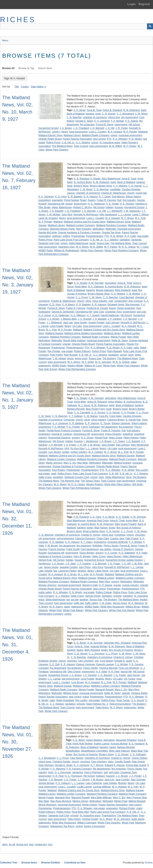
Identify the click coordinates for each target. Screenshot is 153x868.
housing (119, 207)
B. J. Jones (84, 405)
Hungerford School (48, 128)
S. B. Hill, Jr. (68, 143)
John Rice (67, 215)
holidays (100, 776)
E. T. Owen (105, 197)
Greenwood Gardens (59, 438)
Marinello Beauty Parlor (62, 229)
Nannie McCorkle (48, 233)
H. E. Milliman (78, 315)
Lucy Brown (54, 452)
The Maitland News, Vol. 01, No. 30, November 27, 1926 (17, 742)
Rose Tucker (123, 700)
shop (101, 477)
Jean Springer (138, 780)
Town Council (81, 146)
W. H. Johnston (103, 362)
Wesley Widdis (75, 366)
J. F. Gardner (115, 319)
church (131, 193)
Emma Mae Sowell (136, 765)
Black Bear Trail (139, 751)
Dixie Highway (46, 765)
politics (66, 236)
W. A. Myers (82, 247)
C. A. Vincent (98, 413)
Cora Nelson (106, 661)
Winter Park (109, 366)
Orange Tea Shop (111, 233)
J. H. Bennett (97, 128)
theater (144, 600)
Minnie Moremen (47, 805)
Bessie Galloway (105, 290)
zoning (68, 614)
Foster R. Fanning (106, 200)
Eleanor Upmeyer (121, 423)
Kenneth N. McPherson (86, 215)
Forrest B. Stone (104, 125)
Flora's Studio (111, 546)
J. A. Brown (66, 128)
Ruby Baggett (114, 351)
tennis (70, 358)
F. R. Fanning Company (79, 769)
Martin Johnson (54, 463)
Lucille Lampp (84, 787)
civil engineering (65, 538)
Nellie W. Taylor (120, 340)
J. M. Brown (94, 445)
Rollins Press (53, 143)
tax (68, 600)
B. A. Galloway (96, 287)
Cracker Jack (117, 538)
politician (57, 236)
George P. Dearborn (123, 549)
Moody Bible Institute (74, 340)
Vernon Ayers (120, 603)
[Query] (76, 26)
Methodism (98, 229)
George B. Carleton (62, 434)
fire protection (87, 125)
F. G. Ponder (73, 427)
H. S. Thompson (73, 776)
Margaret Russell (104, 690)
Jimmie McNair (46, 783)
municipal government (130, 135)
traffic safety (91, 603)
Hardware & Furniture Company (55, 556)
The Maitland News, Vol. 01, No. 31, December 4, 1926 (17, 645)
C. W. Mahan (91, 416)
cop (97, 661)
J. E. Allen (71, 564)
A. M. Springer (96, 283)
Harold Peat (101, 438)
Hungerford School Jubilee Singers (124, 560)
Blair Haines (101, 528)
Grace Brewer (87, 553)
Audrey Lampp (101, 744)
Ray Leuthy (142, 470)
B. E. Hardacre (137, 744)
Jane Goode (80, 323)
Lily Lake (77, 326)
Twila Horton (102, 708)
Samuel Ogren (93, 596)
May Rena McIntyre (61, 801)
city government (129, 117)
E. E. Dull (54, 664)
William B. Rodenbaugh (67, 250)
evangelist (57, 200)
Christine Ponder (61, 762)
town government (98, 146)
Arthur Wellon (115, 402)
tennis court (81, 358)
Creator (25, 87)
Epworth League (105, 664)
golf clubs (114, 772)
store (129, 477)
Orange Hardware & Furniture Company (79, 233)
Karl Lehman (113, 323)
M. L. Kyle (140, 218)
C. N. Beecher (74, 117)
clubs (111, 762)
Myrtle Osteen (90, 805)
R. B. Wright (135, 139)
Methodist (111, 229)
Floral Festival (71, 200)
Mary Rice (104, 582)
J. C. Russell (84, 319)
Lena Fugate (56, 326)
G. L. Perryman (63, 772)
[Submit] (150, 26)
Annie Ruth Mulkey (83, 744)
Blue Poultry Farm (95, 409)
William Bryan (133, 607)
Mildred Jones (71, 693)
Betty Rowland (123, 290)
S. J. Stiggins (83, 143)
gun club (141, 312)
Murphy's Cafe (90, 585)
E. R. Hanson (91, 197)
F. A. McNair (117, 121)
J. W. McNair (53, 215)
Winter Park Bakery (73, 610)
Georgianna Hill (56, 204)
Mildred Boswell (137, 801)
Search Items (45, 68)
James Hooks (51, 567)
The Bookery (109, 358)
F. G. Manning (58, 769)
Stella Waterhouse (78, 243)
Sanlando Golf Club (49, 243)
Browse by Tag (26, 68)
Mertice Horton (80, 801)
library (65, 132)
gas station (105, 549)
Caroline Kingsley (131, 189)
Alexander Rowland (126, 740)
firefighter (97, 546)
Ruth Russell (71, 355)
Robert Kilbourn (82, 351)
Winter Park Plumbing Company (122, 250)
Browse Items (29, 863)
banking (90, 114)
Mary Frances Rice (137, 798)
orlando (67, 344)
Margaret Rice (62, 798)
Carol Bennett (126, 297)
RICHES (18, 20)
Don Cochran (136, 301)
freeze (112, 308)
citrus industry (100, 301)
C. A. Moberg (120, 186)
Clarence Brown (116, 420)
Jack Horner (134, 675)
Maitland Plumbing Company (111, 225)
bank (144, 110)
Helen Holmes (131, 438)
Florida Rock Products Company (64, 431)
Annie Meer (81, 287)
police (86, 697)
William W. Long (93, 366)
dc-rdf (12, 844)
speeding (128, 596)
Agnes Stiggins (94, 740)
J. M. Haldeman (132, 211)
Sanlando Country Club (77, 477)
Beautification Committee (94, 751)
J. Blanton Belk (69, 319)
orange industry (130, 585)
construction (121, 301)
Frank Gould (73, 549)
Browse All (8, 68)
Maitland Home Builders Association (83, 333)
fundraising (44, 312)
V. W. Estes (105, 603)
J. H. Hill (110, 128)
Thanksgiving (109, 816)
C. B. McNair (133, 294)
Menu (5, 41)
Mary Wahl (133, 337)
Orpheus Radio (139, 693)
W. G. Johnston (122, 819)
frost (139, 308)
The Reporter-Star (70, 481)
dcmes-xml (22, 844)
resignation (112, 808)
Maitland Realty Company (96, 135)
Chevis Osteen (139, 758)
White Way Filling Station (118, 484)
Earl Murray (118, 197)
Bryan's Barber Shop (101, 186)
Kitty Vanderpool (108, 215)
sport (131, 355)
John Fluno (85, 567)
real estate (143, 236)
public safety (45, 592)
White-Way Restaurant (64, 823)
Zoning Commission (94, 826)
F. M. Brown (51, 546)
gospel (69, 204)
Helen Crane (115, 438)
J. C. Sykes (119, 441)
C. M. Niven (141, 114)
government (121, 125)
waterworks (45, 366)
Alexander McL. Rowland (117, 643)
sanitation (125, 240)
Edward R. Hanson (115, 765)
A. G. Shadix (123, 517)
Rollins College (104, 592)
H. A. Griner (45, 315)
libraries (82, 571)
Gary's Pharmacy (93, 772)
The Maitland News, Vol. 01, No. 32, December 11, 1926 (17, 519)
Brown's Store (81, 186)
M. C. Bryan (127, 218)
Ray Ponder (54, 351)
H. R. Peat (114, 672)
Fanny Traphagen (91, 427)
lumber (66, 452)
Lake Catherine (94, 783)
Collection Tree (9, 863)
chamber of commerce (95, 117)
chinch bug (114, 117)
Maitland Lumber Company (80, 225)
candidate (115, 189)
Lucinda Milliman (102, 787)
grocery (76, 438)
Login (131, 4)
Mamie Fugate (118, 337)
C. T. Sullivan (76, 416)
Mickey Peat (121, 801)
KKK (67, 448)
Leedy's (56, 132)
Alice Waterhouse (111, 179)
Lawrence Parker (67, 571)
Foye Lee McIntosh (129, 668)
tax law (75, 600)
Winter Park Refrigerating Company (77, 369)
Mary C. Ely (70, 463)
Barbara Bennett (76, 409)
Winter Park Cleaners (57, 150)
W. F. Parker (130, 146)
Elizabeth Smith (116, 305)
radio (136, 348)
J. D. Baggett (56, 211)
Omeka (149, 863)
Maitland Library (72, 135)
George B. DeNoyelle (63, 312)
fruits (51, 772)
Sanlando (136, 240)
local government (78, 132)
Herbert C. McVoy (82, 207)
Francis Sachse (57, 549)
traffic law (79, 603)
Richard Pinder (127, 808)
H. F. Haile (142, 553)
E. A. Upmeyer (102, 121)
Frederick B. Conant (97, 308)
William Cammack (87, 823)
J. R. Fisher (122, 128)
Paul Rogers (59, 470)
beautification (73, 751)
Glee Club (99, 312)
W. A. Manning (136, 603)
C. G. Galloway (138, 754)
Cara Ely (104, 416)
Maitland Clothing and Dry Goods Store (85, 222)
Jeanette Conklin (68, 567)
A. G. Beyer (109, 517)
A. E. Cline (96, 517)
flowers (92, 200)
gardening (77, 772)
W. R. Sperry (56, 607)
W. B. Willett (115, 146)
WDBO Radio (46, 250)
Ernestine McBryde (118, 542)
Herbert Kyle (45, 560)
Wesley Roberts (94, 484)
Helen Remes (114, 556)
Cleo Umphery (86, 661)
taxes (92, 243)
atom (5, 844)
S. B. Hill (114, 474)
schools (117, 596)
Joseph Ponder (96, 323)
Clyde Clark (103, 538)
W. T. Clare (143, 247)
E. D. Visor (61, 197)
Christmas (69, 420)
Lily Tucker (129, 679)
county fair (141, 193)
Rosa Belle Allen (80, 812)
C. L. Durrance (97, 654)
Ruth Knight (56, 355)
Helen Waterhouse (62, 207)
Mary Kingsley (84, 229)
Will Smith (137, 484)
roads (139, 808)
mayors (115, 582)
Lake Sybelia (45, 571)
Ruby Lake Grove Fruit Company (71, 240)
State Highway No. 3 (97, 704)
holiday (110, 207)
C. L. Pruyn (82, 297)
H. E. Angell (112, 204)
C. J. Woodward (125, 114)
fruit (119, 200)
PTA (109, 139)
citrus (88, 301)
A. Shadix (95, 179)
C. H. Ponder (128, 413)
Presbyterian (78, 236)
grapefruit (128, 434)
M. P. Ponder (130, 132)
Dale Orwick (132, 538)
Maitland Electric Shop (50, 135)
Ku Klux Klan (77, 448)
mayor (114, 135)
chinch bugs (45, 762)
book (98, 114)
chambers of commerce (67, 535)
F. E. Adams (132, 121)
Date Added (37, 87)
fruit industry (129, 200)
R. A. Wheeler (120, 139)
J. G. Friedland (81, 128)
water (134, 362)
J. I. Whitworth (115, 211)
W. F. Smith (88, 362)
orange (117, 585)
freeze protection (126, 308)
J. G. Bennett (99, 564)
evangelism (45, 200)
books (112, 528)
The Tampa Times (90, 481)
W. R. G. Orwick (127, 247)
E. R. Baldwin (75, 197)
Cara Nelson (77, 758)
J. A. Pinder (135, 776)
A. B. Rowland (81, 179)
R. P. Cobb (130, 236)
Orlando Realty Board (50, 139)
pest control (99, 139)
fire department (109, 427)
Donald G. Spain (84, 121)
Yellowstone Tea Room (62, 826)
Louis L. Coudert (97, 132)
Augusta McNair (99, 646)
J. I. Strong (83, 780)
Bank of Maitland (75, 114)
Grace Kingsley (113, 434)
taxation (84, 600)
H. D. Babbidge (127, 553)
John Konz (98, 567)
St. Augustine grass (110, 143)
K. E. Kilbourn (63, 783)
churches (140, 535)
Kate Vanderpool (140, 445)
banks (90, 528)
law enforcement (71, 679)
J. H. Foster (70, 445)
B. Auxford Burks (83, 182)
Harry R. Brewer (82, 556)
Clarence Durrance (85, 538)
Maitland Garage (54, 333)
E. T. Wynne (97, 765)
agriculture (111, 283)
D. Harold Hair (133, 420)
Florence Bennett (108, 668)
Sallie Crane (45, 477)
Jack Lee (68, 323)
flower (83, 200)
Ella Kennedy (133, 305)
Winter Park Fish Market (122, 610)
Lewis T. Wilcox (140, 215)
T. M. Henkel (59, 358)
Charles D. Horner (123, 657)
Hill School (134, 125)
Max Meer (83, 463)
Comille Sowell (123, 762)
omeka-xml (41, 844)
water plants (138, 819)
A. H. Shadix (81, 283)
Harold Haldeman (110, 315)
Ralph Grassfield (65, 700)
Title (17, 87)
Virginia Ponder (90, 819)
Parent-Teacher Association (77, 139)
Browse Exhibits (51, 863)
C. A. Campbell (82, 413)
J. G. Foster (114, 564)
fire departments (102, 769)
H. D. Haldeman (96, 204)
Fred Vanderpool (90, 549)
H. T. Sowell (93, 315)
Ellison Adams (133, 197)
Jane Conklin (122, 780)
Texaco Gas (103, 243)
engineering (45, 427)
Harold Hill (126, 672)
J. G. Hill (126, 564)
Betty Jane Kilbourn (120, 751)
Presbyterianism (95, 236)
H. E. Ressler (127, 204)
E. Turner (105, 423)
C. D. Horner (109, 114)
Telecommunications (120, 704)
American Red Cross (98, 521)
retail (54, 474)
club (111, 301)
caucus (71, 193)
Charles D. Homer (91, 535)
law (55, 571)
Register (144, 4)
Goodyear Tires (113, 312)
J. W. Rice (137, 564)
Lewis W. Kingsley (48, 218)
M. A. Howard (115, 132)
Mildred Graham (123, 463)
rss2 (50, 844)
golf (106, 772)
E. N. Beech (69, 305)
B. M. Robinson (131, 110)
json (31, 844)
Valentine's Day (66, 247)
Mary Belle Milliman (101, 798)
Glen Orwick (74, 672)
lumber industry (79, 452)
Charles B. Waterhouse (114, 193)
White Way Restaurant (112, 607)
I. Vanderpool (91, 441)
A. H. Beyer (79, 110)
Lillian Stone (102, 571)
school (95, 143)
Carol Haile (115, 416)
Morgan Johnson (47, 585)
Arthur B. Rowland (112, 110)
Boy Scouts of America (129, 528)
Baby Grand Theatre (126, 524)
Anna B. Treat (94, 110)
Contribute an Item (75, 863)
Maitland (143, 132)
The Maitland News (62, 146)
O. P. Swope (106, 585)
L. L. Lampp (125, 215)
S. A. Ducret (137, 700)
